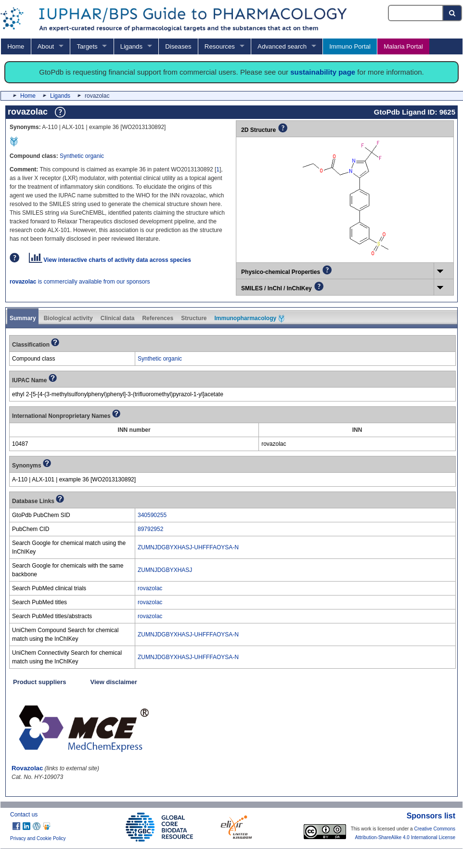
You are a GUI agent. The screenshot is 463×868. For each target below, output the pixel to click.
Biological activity (68, 318)
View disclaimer (114, 682)
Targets (87, 46)
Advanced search (282, 46)
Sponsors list (431, 816)
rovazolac (150, 588)
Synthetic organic (82, 156)
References (158, 318)
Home (16, 46)
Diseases (178, 46)
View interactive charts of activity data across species (110, 260)
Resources (220, 46)
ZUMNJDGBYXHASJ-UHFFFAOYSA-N (188, 547)
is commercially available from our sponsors (80, 282)
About (46, 46)
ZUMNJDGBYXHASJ (165, 570)
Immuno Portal (350, 46)
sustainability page (323, 72)
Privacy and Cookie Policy (38, 838)
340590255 (152, 515)
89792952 (150, 529)
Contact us (24, 815)
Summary (23, 318)
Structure (194, 318)
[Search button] (453, 13)
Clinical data (118, 318)
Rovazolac (27, 768)
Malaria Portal (403, 46)
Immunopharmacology (249, 319)
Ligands (131, 46)
